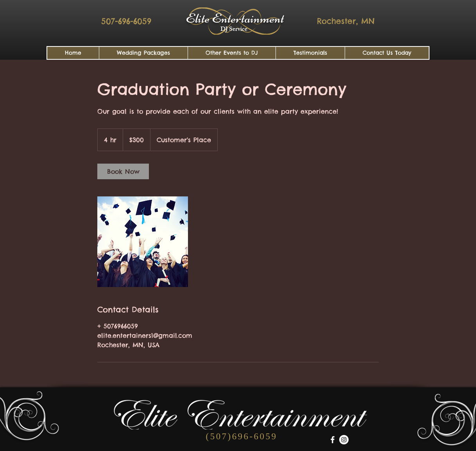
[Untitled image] (143, 242)
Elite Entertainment (235, 18)
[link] (123, 171)
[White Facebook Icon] (333, 440)
